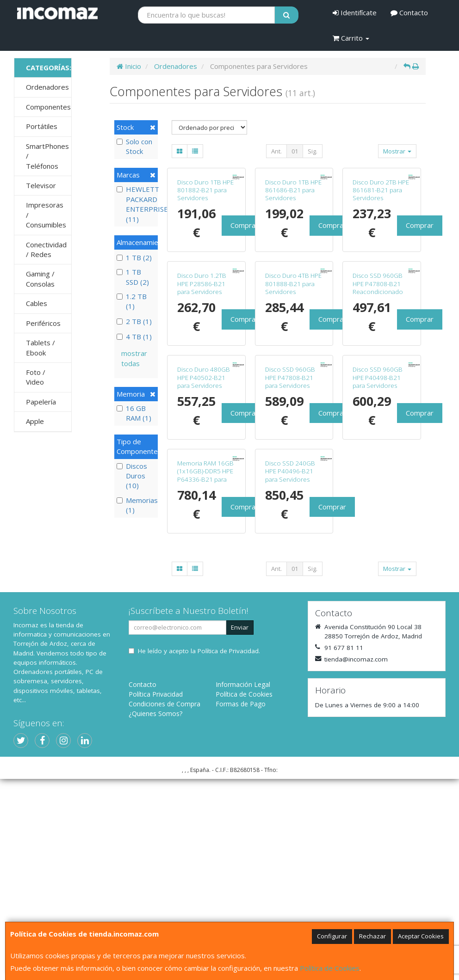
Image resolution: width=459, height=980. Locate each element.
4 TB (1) (134, 337)
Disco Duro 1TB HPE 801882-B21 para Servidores (205, 240)
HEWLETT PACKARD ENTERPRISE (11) (136, 204)
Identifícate (355, 12)
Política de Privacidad (228, 852)
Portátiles (42, 126)
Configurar (332, 936)
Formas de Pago (241, 905)
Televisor (41, 185)
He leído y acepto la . (199, 852)
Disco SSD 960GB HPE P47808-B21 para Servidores (290, 528)
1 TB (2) (134, 257)
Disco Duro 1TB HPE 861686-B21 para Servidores (293, 240)
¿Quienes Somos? (155, 915)
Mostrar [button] (397, 151)
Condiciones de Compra (164, 905)
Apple (35, 421)
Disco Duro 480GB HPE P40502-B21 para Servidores (204, 528)
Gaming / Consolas (40, 279)
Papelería (41, 402)
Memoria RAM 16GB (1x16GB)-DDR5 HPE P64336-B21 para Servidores (205, 676)
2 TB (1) (134, 321)
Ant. (276, 151)
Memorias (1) (136, 505)
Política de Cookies (330, 968)
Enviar (240, 828)
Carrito (351, 38)
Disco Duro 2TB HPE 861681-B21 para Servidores (381, 240)
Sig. (313, 151)
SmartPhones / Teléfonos (47, 156)
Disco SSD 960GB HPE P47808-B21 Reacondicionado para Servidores (378, 388)
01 (295, 151)
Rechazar (372, 936)
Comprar (244, 276)
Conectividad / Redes (46, 249)
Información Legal (243, 885)
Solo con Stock (134, 146)
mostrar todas (134, 358)
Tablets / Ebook (40, 347)
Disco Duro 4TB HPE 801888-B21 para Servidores (293, 384)
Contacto (409, 12)
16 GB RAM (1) (134, 413)
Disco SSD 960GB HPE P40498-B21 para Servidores (378, 528)
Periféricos (43, 323)
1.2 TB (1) (132, 301)
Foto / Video (36, 377)
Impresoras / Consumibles (46, 215)
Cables (37, 303)
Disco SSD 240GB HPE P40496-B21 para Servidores (290, 672)
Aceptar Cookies (421, 936)
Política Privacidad (156, 895)
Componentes (48, 107)
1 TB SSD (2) (133, 277)
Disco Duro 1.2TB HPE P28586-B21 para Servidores (202, 384)
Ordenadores (47, 87)
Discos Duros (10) (132, 476)
